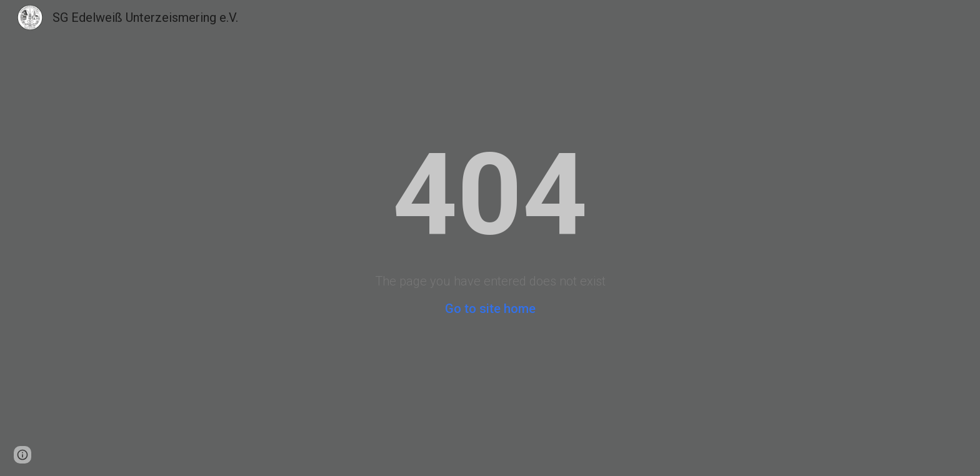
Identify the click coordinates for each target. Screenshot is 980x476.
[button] (22, 455)
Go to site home (490, 309)
